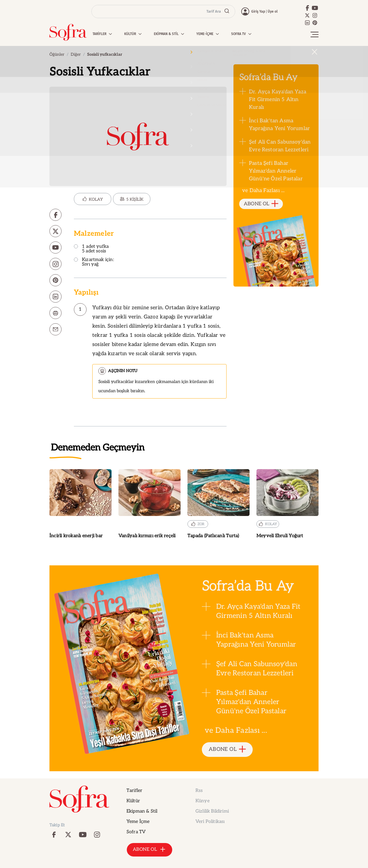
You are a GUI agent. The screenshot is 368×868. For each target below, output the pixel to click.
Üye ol (273, 11)
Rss (199, 791)
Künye (203, 801)
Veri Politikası (210, 822)
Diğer (76, 54)
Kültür (133, 801)
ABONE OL (261, 204)
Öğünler (57, 54)
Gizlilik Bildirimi (212, 811)
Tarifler (134, 791)
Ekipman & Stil (142, 811)
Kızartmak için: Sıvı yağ (94, 262)
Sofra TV (136, 832)
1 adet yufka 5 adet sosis (91, 249)
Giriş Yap (258, 11)
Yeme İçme (138, 822)
